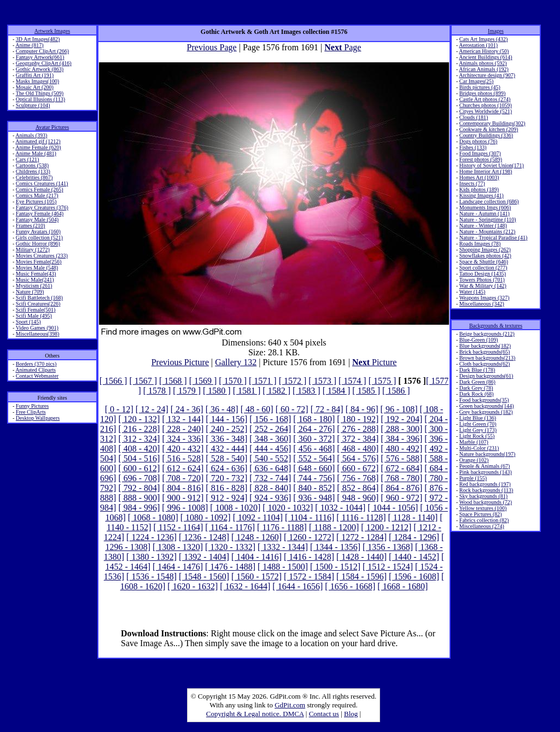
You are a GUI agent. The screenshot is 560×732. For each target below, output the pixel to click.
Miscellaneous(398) (37, 334)
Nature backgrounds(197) (487, 454)
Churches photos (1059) (486, 105)
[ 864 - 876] (401, 488)
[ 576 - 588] (401, 458)
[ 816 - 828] (226, 488)
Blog (351, 714)
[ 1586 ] (396, 391)
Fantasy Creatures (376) (42, 207)
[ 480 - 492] (401, 449)
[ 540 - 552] (270, 458)
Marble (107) (474, 442)
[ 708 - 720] (183, 478)
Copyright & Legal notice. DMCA (255, 714)
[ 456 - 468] (314, 449)
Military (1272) (33, 250)
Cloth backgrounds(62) (485, 364)
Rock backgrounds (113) (486, 490)
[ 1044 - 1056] (393, 508)
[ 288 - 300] (401, 429)
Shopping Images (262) (485, 250)
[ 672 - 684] (401, 468)
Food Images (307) (480, 153)
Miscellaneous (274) (482, 526)
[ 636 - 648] (270, 468)
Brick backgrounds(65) (485, 352)
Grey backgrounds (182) (486, 412)
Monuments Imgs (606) (485, 207)
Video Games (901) (37, 328)
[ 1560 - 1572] (256, 576)
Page (343, 47)
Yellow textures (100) (483, 508)
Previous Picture (180, 362)
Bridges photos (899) (482, 93)
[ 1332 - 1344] (283, 547)
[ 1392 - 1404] (204, 557)
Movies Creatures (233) (42, 256)
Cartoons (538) (32, 165)
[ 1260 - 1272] (309, 537)
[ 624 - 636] (226, 468)
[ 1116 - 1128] (361, 517)
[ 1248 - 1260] (256, 537)
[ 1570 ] (233, 381)
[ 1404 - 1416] (256, 557)
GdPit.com (290, 705)
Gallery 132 (236, 362)
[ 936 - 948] (314, 498)
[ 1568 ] (173, 381)
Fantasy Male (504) (37, 219)
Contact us (324, 714)
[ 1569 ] (203, 381)
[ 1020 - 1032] (288, 508)
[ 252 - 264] (270, 429)
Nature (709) (30, 292)
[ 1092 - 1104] (258, 517)
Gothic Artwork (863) (40, 69)
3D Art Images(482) (38, 39)
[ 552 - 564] (314, 458)
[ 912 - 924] (226, 498)
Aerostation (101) (478, 45)
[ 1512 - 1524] (388, 567)
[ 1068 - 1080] (153, 517)
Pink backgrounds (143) (486, 472)
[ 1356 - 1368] (388, 547)
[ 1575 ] (383, 381)
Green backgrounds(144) (487, 406)
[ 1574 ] (352, 381)
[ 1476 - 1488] (230, 567)
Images (496, 31)
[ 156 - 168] (270, 419)
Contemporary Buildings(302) (492, 123)
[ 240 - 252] (226, 429)
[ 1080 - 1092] (206, 517)
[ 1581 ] (247, 391)
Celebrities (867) (34, 177)
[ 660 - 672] (358, 468)
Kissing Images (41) (482, 195)
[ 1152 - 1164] (179, 527)
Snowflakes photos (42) (485, 256)
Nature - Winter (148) (483, 226)
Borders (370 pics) (36, 364)
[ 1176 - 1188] (282, 527)
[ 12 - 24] (152, 409)
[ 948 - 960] (358, 498)
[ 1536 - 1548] (151, 576)
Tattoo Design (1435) (483, 274)
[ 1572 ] (293, 381)
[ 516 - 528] (183, 458)
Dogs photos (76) (478, 141)
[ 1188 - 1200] (334, 527)
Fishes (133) (473, 147)
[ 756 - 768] (358, 478)
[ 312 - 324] (139, 439)
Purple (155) (473, 478)
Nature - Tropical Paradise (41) (493, 238)
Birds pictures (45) (480, 87)
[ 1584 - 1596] (361, 576)
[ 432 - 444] (226, 449)
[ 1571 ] (263, 381)
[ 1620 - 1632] (192, 586)
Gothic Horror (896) (38, 244)
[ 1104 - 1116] (310, 517)
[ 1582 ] (276, 391)
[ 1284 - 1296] (414, 537)
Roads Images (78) (480, 244)
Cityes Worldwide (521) (486, 111)
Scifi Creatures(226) (38, 304)
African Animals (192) (484, 69)
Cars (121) (28, 159)
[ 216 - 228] (139, 429)
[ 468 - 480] (358, 449)
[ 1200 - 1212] (386, 527)
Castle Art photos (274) (485, 99)
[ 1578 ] (157, 391)
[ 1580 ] (217, 391)
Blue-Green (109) (479, 340)
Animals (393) (31, 135)
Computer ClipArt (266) (42, 51)
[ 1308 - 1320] (178, 547)
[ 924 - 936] (270, 498)
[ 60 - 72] (292, 409)
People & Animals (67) (485, 466)
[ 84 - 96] (362, 409)
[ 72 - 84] (327, 409)
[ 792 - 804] (139, 488)
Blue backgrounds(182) (485, 346)
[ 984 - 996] (139, 508)
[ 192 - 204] (401, 419)
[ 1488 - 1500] (283, 567)
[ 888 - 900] (139, 498)
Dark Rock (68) (477, 394)
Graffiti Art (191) (35, 75)
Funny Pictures (32, 406)
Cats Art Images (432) (484, 39)
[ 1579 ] (187, 391)
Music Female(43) (36, 274)
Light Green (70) (478, 424)
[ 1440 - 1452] (414, 557)
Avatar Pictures (52, 127)
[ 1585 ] (366, 391)
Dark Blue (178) (477, 370)
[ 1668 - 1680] (402, 586)
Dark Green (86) (477, 382)
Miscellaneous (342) (482, 304)
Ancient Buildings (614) (485, 57)
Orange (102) (474, 460)
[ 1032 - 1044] (340, 508)
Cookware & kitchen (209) (489, 129)
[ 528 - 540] (226, 458)
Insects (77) (472, 183)
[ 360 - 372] (314, 439)
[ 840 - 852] (314, 488)
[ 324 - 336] (183, 439)
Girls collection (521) (39, 238)
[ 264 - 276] (314, 429)
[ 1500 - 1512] (335, 567)
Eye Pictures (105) (36, 201)
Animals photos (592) (483, 63)
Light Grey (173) (478, 430)
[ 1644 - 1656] (297, 586)
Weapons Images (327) (485, 298)
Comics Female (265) (40, 189)
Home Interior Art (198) (486, 171)
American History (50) (484, 51)
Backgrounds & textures (496, 326)
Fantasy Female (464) (40, 213)
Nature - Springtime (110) (488, 219)
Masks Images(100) (37, 81)
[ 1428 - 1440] (361, 557)
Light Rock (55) (477, 436)
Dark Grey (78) (476, 388)
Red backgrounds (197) (485, 484)
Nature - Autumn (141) (485, 213)
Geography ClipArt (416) (44, 63)
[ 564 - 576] (358, 458)
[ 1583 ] (307, 391)
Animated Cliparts (36, 370)
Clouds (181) (474, 117)
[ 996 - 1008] (185, 508)
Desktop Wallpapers (38, 418)
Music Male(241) (35, 280)
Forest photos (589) (481, 159)
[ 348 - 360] (270, 439)
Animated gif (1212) (38, 141)
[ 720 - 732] (226, 478)
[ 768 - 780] (401, 478)
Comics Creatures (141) (42, 183)
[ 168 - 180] (314, 419)
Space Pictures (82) (481, 514)
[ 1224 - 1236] (151, 537)
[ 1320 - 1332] (230, 547)
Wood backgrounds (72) (486, 502)
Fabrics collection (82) (484, 520)
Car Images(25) (476, 81)
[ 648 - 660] (314, 468)
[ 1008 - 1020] (235, 508)
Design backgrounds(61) (486, 376)
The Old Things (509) (40, 93)
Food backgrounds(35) (484, 400)
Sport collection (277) (483, 268)
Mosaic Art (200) (35, 87)
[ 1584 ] (337, 391)
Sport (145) (28, 322)
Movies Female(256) (39, 262)
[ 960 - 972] (401, 498)
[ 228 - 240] (183, 429)
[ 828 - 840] (270, 488)
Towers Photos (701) (482, 280)
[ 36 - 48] (222, 409)
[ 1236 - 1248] (204, 537)
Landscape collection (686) (489, 201)
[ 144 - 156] (226, 419)
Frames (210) (31, 226)
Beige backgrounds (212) (487, 334)
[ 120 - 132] (139, 419)
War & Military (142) (483, 286)
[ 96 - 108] (399, 409)
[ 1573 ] (322, 381)
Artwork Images (52, 31)
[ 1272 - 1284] (361, 537)
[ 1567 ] (143, 381)
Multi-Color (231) (479, 448)
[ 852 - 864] (358, 488)
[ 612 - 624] (183, 468)
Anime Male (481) (36, 153)
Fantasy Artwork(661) (40, 57)
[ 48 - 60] (257, 409)
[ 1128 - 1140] (413, 517)
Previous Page (212, 47)
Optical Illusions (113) (40, 99)
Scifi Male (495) (34, 316)
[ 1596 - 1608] (414, 576)
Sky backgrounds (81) (483, 496)
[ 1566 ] (113, 381)
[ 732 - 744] (270, 478)
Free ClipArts (31, 412)
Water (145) (472, 292)
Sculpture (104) (33, 105)
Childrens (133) (33, 171)
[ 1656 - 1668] (350, 586)
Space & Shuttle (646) (484, 262)
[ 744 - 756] (314, 478)
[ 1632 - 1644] (245, 586)
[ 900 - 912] (183, 498)
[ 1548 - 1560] (204, 576)
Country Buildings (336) (486, 135)
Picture (374, 362)
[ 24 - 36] (187, 409)
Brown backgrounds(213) (487, 358)
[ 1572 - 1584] (309, 576)
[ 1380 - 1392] (151, 557)
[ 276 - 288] (358, 429)
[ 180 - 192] (358, 419)
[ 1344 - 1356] (335, 547)
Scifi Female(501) (36, 310)
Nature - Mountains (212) (487, 232)
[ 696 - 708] (139, 478)
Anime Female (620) (38, 147)
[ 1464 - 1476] (178, 567)
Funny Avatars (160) (38, 232)
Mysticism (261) (34, 286)
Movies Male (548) (37, 268)
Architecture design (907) (487, 75)
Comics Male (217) (37, 195)
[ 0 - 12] (119, 409)
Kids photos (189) (479, 189)
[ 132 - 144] (183, 419)
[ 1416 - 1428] (309, 557)
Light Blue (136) (478, 418)
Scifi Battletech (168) (39, 298)
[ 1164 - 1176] (230, 527)
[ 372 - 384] (358, 439)
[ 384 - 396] (401, 439)
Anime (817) (29, 45)
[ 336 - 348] (226, 439)
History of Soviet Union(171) (492, 165)
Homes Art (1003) (479, 177)
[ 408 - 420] (139, 449)
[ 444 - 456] (270, 449)
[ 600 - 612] (139, 468)
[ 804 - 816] (183, 488)
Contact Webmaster (37, 376)
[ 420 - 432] (183, 449)
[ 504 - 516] (139, 458)
